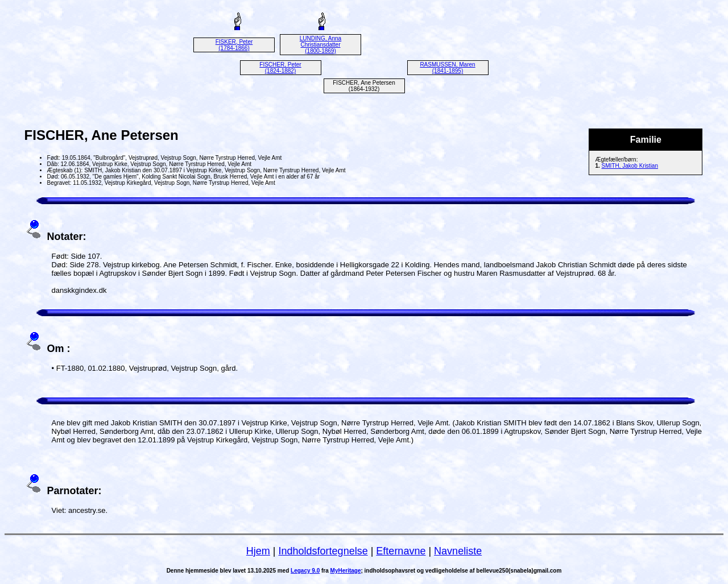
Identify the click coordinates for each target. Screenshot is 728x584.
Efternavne (401, 551)
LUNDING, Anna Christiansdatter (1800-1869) (320, 45)
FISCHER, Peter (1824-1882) (280, 68)
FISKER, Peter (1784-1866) (234, 45)
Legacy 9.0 (305, 571)
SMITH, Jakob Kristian (630, 166)
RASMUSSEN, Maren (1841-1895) (447, 68)
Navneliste (458, 551)
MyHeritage (346, 571)
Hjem (258, 551)
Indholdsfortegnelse (323, 551)
